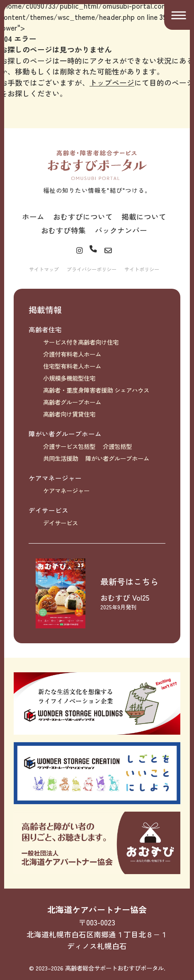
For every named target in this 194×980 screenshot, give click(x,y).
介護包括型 (117, 446)
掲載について (144, 216)
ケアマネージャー (55, 478)
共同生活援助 (61, 458)
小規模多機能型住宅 (69, 378)
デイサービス (48, 510)
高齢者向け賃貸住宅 (69, 414)
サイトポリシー (142, 269)
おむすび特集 (63, 230)
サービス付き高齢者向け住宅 (81, 342)
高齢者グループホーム (72, 402)
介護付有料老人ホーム (72, 354)
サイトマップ (44, 269)
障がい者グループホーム (65, 434)
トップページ (112, 82)
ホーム (33, 216)
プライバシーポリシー (92, 269)
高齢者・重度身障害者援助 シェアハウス (96, 390)
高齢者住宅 (45, 329)
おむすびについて (83, 216)
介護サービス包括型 (69, 446)
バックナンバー (121, 230)
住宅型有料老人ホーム (72, 366)
